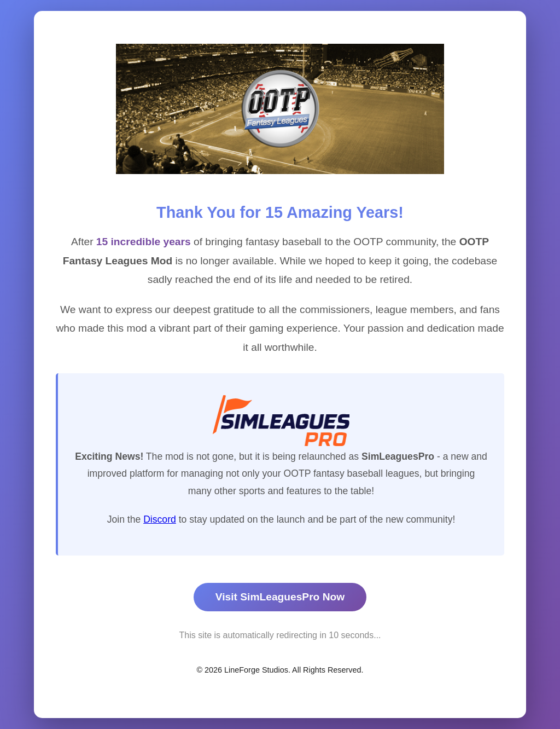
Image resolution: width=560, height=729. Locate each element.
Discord (160, 519)
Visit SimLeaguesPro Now (280, 597)
